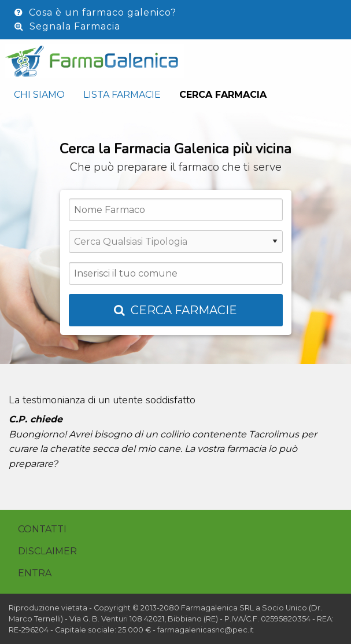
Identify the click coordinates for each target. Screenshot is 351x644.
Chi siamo (39, 95)
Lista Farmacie (122, 95)
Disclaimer (47, 551)
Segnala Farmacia (67, 26)
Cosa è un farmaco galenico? (95, 12)
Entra (35, 573)
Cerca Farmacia (223, 95)
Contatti (42, 529)
